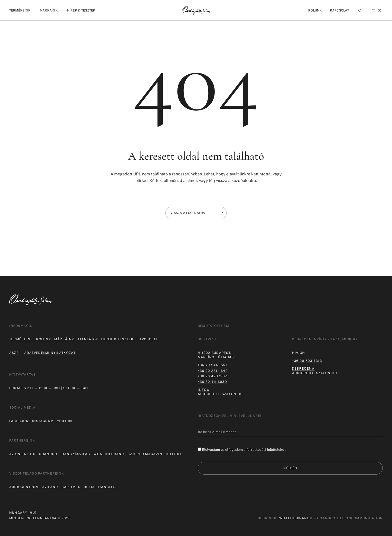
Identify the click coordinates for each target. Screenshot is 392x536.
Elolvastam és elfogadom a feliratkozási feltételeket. (244, 450)
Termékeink (21, 339)
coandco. (48, 454)
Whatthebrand (109, 454)
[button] (20, 10)
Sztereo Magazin (145, 454)
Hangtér (107, 487)
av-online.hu (22, 454)
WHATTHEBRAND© (296, 518)
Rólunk (44, 339)
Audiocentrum (24, 487)
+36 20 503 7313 (307, 361)
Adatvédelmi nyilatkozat (50, 353)
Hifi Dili (174, 454)
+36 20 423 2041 (213, 376)
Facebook (19, 421)
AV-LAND (50, 487)
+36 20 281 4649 (213, 371)
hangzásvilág (76, 454)
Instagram (43, 421)
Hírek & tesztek (117, 339)
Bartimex (71, 487)
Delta (89, 487)
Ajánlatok (88, 339)
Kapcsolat (339, 10)
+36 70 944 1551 (212, 365)
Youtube (65, 421)
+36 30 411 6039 (212, 382)
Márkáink (64, 339)
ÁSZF (14, 353)
